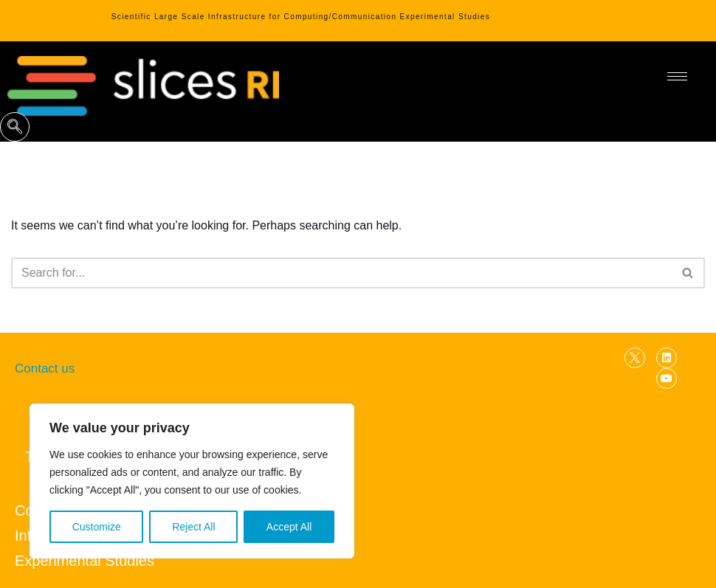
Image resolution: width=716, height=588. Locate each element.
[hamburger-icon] (677, 76)
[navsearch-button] (15, 127)
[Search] (341, 273)
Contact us (45, 369)
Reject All (193, 527)
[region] (192, 481)
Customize (97, 527)
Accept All (289, 527)
